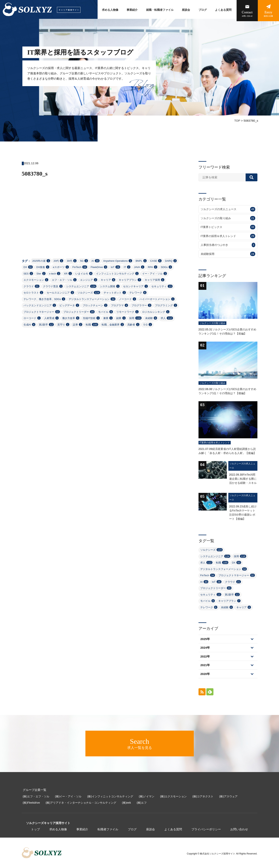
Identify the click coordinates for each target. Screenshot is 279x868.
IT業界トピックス (228, 227)
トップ (35, 829)
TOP (237, 121)
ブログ (203, 10)
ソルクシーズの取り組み (228, 218)
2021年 (205, 665)
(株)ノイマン (147, 796)
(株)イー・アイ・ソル (68, 796)
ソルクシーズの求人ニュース (228, 209)
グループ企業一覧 (35, 790)
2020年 (205, 674)
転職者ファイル (108, 829)
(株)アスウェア (228, 796)
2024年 (205, 648)
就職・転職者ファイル (160, 10)
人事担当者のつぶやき (228, 245)
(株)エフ (142, 803)
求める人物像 (110, 10)
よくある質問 (223, 10)
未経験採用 (228, 254)
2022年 (205, 656)
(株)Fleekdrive (31, 803)
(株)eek (126, 803)
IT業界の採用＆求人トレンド (228, 236)
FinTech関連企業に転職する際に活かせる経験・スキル (243, 479)
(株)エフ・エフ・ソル (36, 796)
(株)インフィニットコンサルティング (110, 796)
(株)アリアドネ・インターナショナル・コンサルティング (81, 803)
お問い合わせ (239, 829)
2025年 (205, 639)
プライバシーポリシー (206, 829)
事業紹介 (132, 10)
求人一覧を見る (139, 744)
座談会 (186, 10)
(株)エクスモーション (173, 796)
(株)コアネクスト (203, 796)
